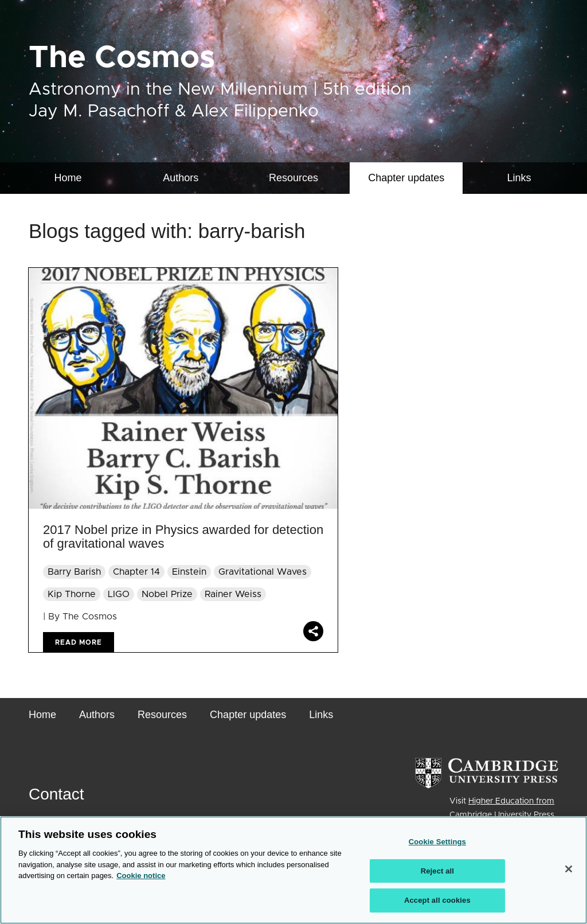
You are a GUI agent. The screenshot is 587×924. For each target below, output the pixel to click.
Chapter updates (406, 178)
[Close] (569, 869)
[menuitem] (406, 178)
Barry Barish (74, 572)
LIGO (119, 594)
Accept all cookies (437, 900)
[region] (293, 870)
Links (519, 178)
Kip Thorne (72, 594)
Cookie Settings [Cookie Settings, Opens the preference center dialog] (437, 842)
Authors (181, 178)
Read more (79, 642)
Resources (293, 178)
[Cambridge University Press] (487, 773)
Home (68, 178)
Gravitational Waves (263, 572)
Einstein (189, 572)
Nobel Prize (167, 594)
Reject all (437, 871)
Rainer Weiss (233, 594)
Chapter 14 (136, 572)
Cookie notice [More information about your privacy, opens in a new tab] (141, 876)
